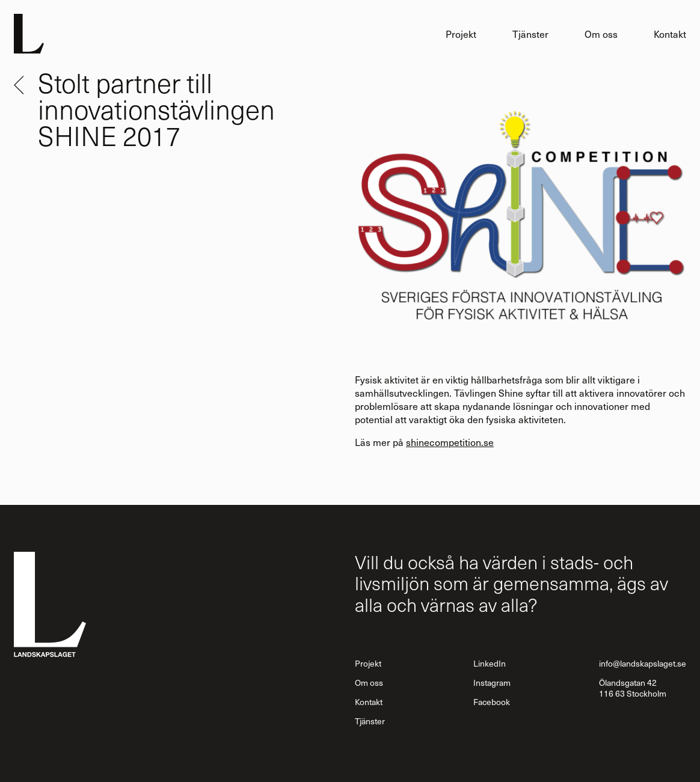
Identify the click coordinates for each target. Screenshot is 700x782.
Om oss (601, 34)
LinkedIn (490, 663)
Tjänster (530, 34)
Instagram (492, 683)
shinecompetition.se (450, 442)
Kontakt (670, 34)
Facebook (492, 702)
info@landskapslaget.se (643, 663)
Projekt (461, 34)
